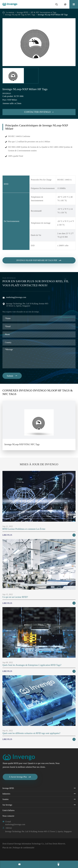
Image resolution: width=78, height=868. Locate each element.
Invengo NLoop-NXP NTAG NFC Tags (22, 444)
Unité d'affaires (8, 810)
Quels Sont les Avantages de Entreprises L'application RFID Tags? (32, 665)
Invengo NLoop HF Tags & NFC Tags (20, 15)
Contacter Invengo (39, 112)
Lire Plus (39, 535)
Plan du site (7, 848)
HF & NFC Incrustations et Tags (43, 12)
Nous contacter (8, 816)
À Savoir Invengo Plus (20, 777)
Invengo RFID (22, 12)
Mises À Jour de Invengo (39, 464)
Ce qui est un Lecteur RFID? (15, 597)
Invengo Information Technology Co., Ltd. (32, 844)
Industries (6, 794)
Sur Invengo (7, 805)
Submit (12, 376)
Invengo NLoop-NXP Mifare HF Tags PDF (39, 263)
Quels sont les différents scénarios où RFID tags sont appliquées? (31, 733)
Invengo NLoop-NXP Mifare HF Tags (53, 15)
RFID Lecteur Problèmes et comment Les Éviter (24, 529)
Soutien (5, 799)
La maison (10, 12)
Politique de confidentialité (24, 848)
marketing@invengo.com (16, 297)
